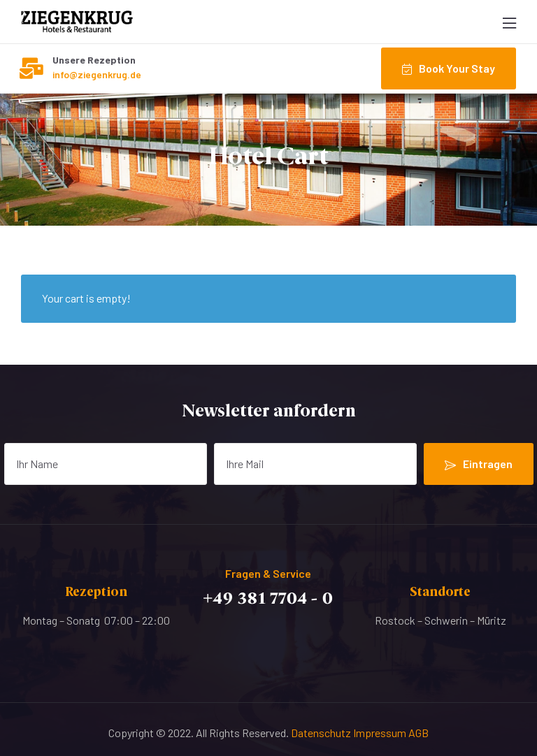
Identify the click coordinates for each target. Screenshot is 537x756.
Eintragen (479, 464)
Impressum (381, 733)
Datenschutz (322, 733)
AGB (418, 733)
